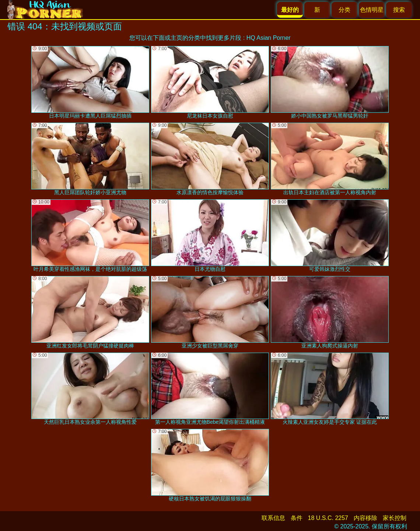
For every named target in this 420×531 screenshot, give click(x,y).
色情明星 (372, 10)
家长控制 (395, 518)
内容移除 (365, 518)
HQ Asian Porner (269, 38)
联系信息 (273, 518)
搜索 (399, 10)
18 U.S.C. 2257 (328, 518)
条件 (297, 518)
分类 (344, 10)
